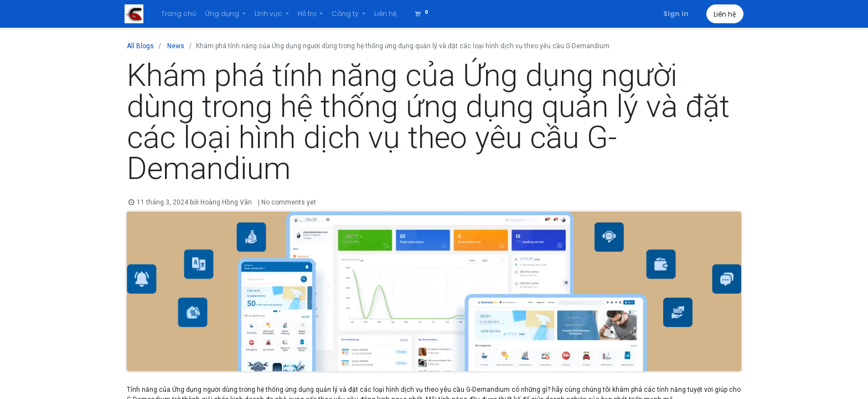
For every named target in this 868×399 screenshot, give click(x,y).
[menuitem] (181, 14)
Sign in (674, 14)
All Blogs (140, 46)
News (176, 46)
